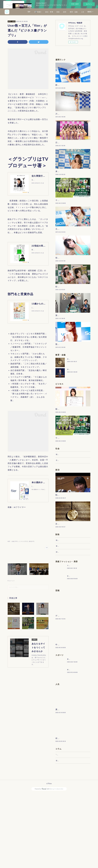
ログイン (89, 4)
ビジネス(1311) (23, 541)
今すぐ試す (75, 4)
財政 (65, 12)
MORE (90, 12)
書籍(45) (32, 541)
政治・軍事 (56, 12)
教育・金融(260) (13, 541)
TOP (36, 12)
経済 (71, 12)
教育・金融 (80, 12)
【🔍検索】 (44, 12)
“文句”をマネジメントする (65, 827)
